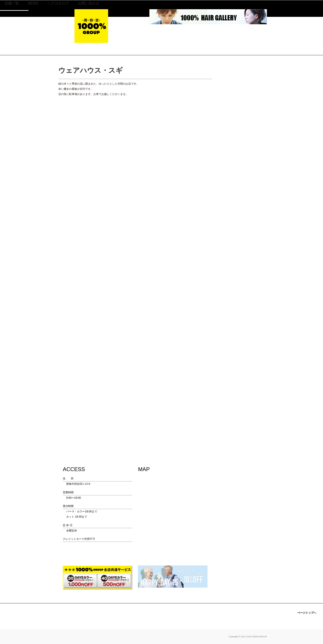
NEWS (159, 32)
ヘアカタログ (184, 32)
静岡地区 (138, 40)
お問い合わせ (215, 32)
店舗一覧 (138, 32)
